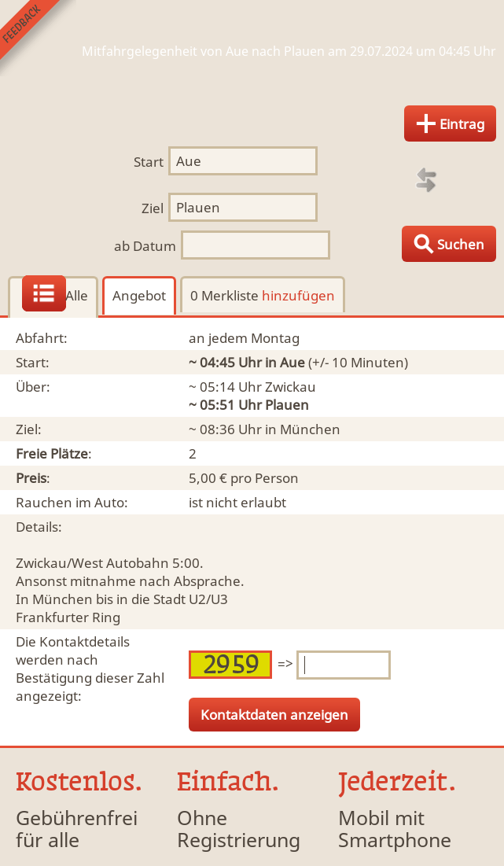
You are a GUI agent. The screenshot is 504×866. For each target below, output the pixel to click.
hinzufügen (298, 295)
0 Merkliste (263, 295)
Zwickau (291, 387)
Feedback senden (38, 38)
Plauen (287, 405)
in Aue (285, 362)
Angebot (139, 295)
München (310, 429)
